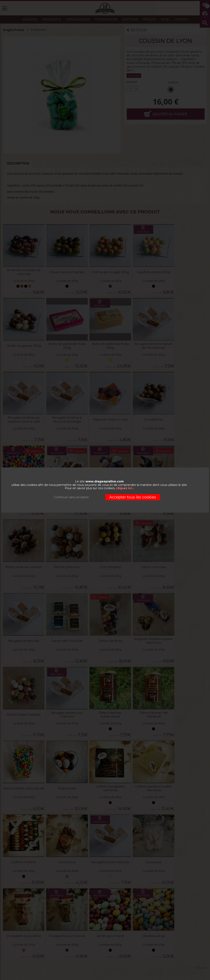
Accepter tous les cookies (133, 497)
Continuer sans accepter (71, 497)
